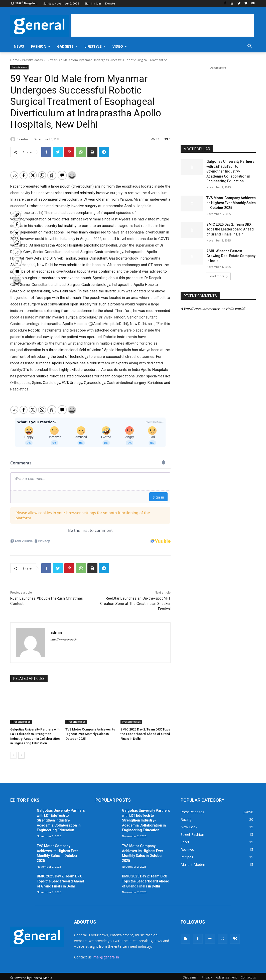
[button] (250, 46)
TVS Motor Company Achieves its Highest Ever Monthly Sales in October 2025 (90, 729)
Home (15, 60)
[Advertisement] (163, 25)
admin (26, 139)
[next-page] (21, 750)
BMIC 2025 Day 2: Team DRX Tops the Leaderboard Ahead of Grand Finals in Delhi (145, 729)
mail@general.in (106, 952)
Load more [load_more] (218, 276)
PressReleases (32, 60)
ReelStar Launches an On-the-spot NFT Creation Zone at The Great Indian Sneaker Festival (135, 599)
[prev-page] (13, 750)
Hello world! (236, 309)
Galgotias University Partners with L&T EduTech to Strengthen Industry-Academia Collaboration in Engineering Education (230, 171)
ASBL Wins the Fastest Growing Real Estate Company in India (231, 256)
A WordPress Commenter (200, 309)
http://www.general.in (64, 635)
